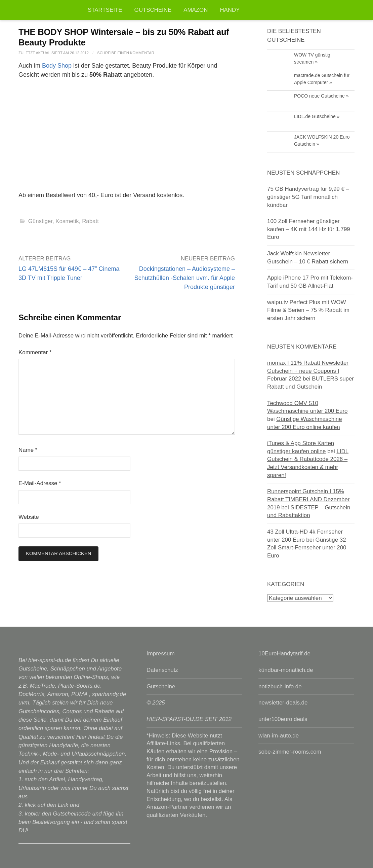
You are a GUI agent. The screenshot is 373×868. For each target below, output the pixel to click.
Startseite (105, 10)
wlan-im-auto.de (279, 736)
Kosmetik (67, 221)
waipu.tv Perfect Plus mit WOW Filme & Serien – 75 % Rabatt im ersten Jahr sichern (308, 310)
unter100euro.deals (283, 719)
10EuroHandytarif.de (284, 654)
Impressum (160, 654)
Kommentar (35, 352)
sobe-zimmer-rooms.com (290, 752)
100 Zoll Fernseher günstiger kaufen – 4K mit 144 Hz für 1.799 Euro (309, 229)
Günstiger (40, 221)
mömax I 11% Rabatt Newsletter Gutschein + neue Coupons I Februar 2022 (308, 371)
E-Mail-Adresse (40, 483)
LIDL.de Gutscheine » (317, 116)
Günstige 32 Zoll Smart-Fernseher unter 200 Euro (307, 548)
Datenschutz (162, 670)
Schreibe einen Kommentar (126, 53)
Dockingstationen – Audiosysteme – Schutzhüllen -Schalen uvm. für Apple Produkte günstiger (185, 278)
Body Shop (57, 66)
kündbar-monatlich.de (286, 670)
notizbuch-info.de (280, 686)
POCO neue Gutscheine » (321, 96)
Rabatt (90, 221)
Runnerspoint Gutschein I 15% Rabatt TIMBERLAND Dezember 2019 (308, 499)
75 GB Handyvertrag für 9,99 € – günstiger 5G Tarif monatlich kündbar (308, 197)
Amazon (196, 10)
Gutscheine (153, 10)
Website (29, 517)
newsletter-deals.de (283, 703)
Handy (230, 10)
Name (28, 450)
